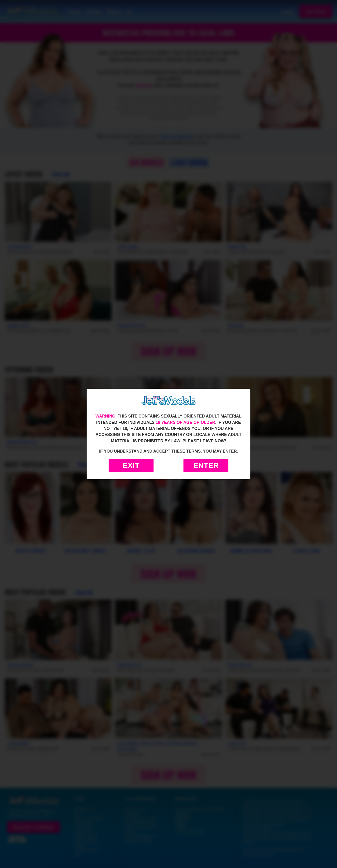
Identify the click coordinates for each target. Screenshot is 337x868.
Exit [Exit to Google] (131, 465)
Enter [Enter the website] (206, 465)
